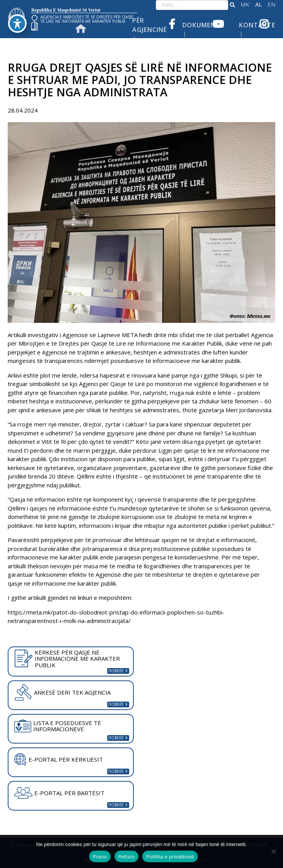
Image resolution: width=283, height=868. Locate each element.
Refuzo (127, 857)
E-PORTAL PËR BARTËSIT (59, 793)
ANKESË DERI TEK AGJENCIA (62, 692)
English (271, 4)
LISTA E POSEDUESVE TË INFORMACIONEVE (58, 726)
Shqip (259, 4)
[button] (232, 5)
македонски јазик (245, 4)
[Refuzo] (273, 851)
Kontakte (257, 25)
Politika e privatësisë (170, 857)
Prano (100, 857)
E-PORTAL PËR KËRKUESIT (59, 759)
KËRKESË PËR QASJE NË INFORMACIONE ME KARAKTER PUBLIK (67, 659)
